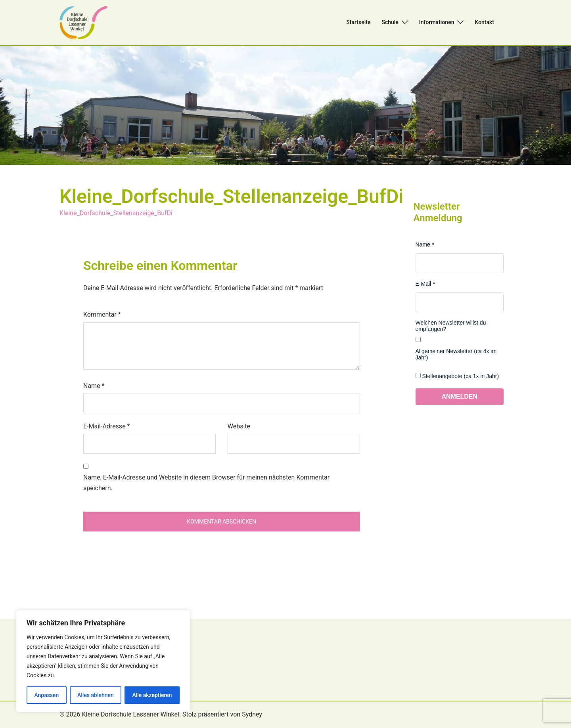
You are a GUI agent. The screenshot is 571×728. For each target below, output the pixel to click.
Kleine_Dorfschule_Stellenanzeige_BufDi (116, 213)
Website (239, 426)
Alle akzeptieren (152, 695)
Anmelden (459, 396)
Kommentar (102, 314)
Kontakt (484, 22)
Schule (390, 22)
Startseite (358, 22)
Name (94, 386)
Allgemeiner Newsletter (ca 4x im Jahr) (456, 354)
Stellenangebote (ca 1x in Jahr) (460, 376)
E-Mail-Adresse (106, 426)
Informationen (437, 22)
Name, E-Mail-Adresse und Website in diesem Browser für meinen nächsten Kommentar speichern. (206, 483)
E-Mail (423, 284)
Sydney (252, 714)
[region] (103, 661)
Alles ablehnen (96, 695)
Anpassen (46, 695)
